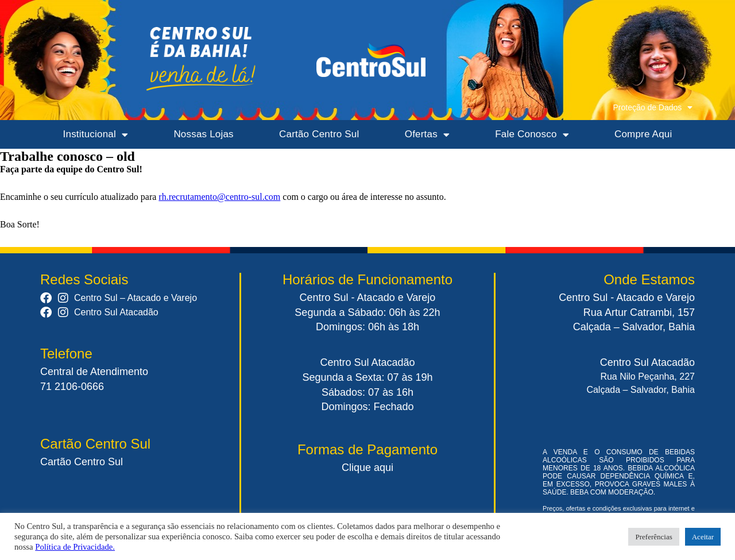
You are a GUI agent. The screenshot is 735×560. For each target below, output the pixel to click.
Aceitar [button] (703, 537)
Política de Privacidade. (75, 547)
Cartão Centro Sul (319, 134)
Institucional (96, 135)
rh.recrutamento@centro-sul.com (219, 197)
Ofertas (427, 135)
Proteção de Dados (653, 107)
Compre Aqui (643, 134)
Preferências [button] (653, 537)
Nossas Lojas (203, 134)
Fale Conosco (532, 135)
